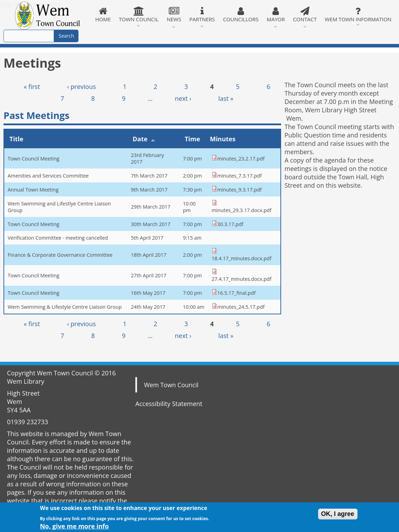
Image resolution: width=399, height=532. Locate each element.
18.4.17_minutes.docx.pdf (242, 258)
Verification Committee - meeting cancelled (58, 238)
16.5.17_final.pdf (236, 293)
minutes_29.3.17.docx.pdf (242, 210)
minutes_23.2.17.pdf (241, 159)
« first (32, 87)
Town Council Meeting (33, 159)
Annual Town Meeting (33, 190)
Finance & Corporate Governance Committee (60, 255)
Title (16, 139)
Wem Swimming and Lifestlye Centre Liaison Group (59, 207)
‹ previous (81, 87)
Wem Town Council (171, 385)
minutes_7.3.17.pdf (240, 176)
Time (192, 139)
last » (226, 98)
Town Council (139, 15)
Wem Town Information (358, 15)
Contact (305, 15)
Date (144, 139)
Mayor (276, 15)
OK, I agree (338, 516)
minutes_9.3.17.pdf (240, 190)
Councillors (241, 15)
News (174, 15)
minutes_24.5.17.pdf (241, 307)
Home (103, 15)
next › (183, 98)
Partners (202, 15)
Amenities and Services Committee (48, 176)
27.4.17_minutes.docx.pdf (242, 279)
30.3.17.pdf (230, 224)
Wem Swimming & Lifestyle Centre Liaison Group (65, 307)
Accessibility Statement (169, 404)
